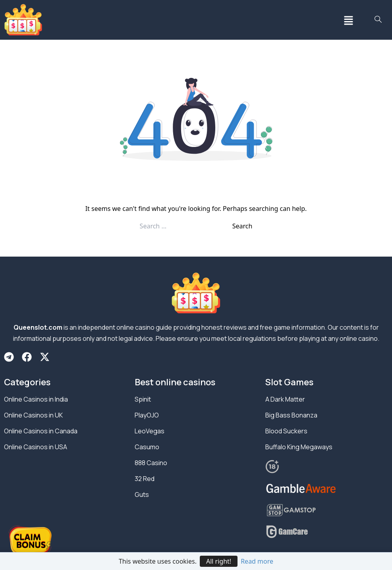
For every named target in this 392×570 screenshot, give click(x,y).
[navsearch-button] (378, 20)
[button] (349, 20)
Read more (257, 561)
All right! (219, 561)
